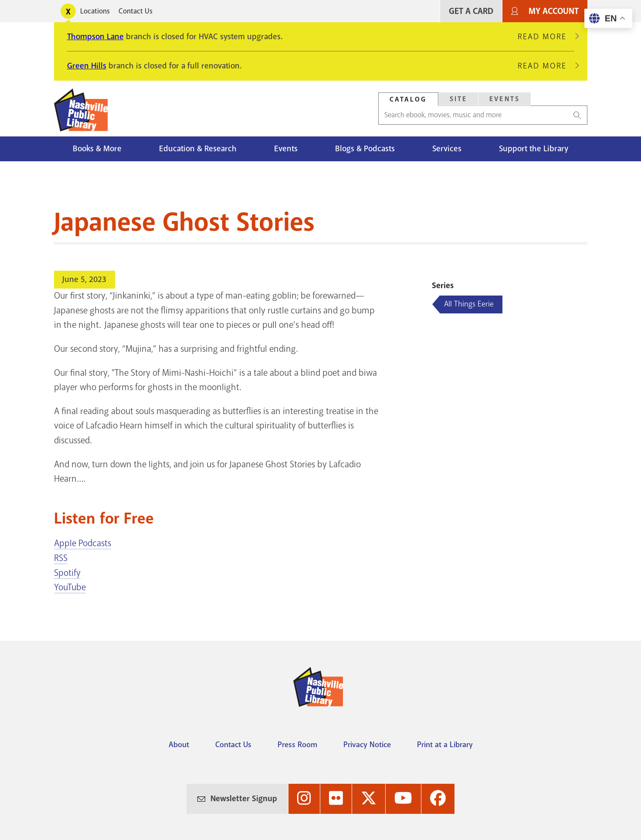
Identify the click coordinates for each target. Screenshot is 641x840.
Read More (546, 37)
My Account (554, 11)
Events (286, 149)
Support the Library (534, 149)
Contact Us (136, 11)
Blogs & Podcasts (365, 149)
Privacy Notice (367, 745)
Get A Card (471, 11)
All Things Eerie (469, 304)
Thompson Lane (95, 37)
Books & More (97, 149)
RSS (61, 558)
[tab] (408, 99)
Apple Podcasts (83, 543)
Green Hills (87, 66)
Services (447, 149)
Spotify (67, 573)
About (179, 745)
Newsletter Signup (244, 799)
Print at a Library (445, 745)
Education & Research (198, 149)
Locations (95, 11)
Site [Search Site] (459, 99)
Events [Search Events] (505, 99)
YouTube (70, 587)
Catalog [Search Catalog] (408, 99)
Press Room (297, 745)
